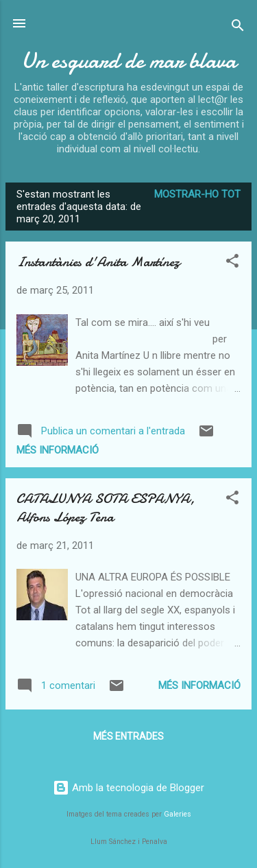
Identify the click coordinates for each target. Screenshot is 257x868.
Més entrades (128, 736)
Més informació (58, 450)
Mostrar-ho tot (197, 194)
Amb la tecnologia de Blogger (128, 788)
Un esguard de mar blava (129, 61)
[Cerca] (238, 28)
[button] (232, 263)
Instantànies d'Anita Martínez (98, 262)
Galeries (178, 814)
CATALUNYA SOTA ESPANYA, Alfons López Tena (106, 508)
